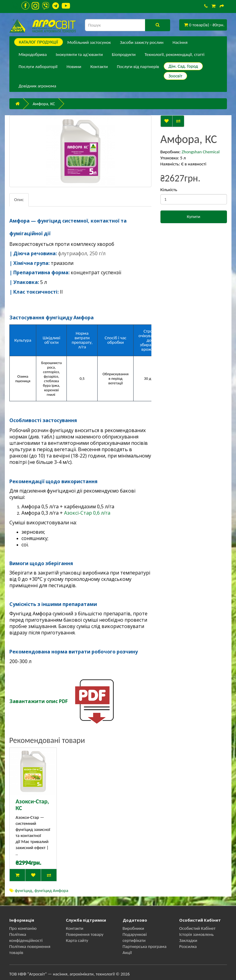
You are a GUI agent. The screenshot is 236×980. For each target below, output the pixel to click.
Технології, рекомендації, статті (175, 54)
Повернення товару (85, 934)
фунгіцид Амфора (51, 890)
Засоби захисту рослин (142, 42)
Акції (127, 952)
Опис (19, 200)
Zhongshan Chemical (201, 152)
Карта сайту (77, 940)
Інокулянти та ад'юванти (79, 54)
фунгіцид (24, 890)
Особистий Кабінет (197, 928)
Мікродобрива (33, 54)
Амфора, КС (44, 104)
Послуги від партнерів (138, 67)
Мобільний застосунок (89, 42)
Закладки (188, 940)
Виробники (133, 928)
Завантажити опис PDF (39, 701)
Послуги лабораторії (38, 67)
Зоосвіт (176, 76)
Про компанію (23, 928)
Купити (193, 217)
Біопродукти (124, 54)
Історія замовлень (196, 934)
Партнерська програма (145, 946)
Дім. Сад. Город (183, 66)
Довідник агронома (37, 86)
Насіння (180, 42)
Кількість (169, 190)
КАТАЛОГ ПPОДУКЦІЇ (39, 42)
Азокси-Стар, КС (32, 805)
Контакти (99, 67)
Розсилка (188, 946)
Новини (74, 67)
